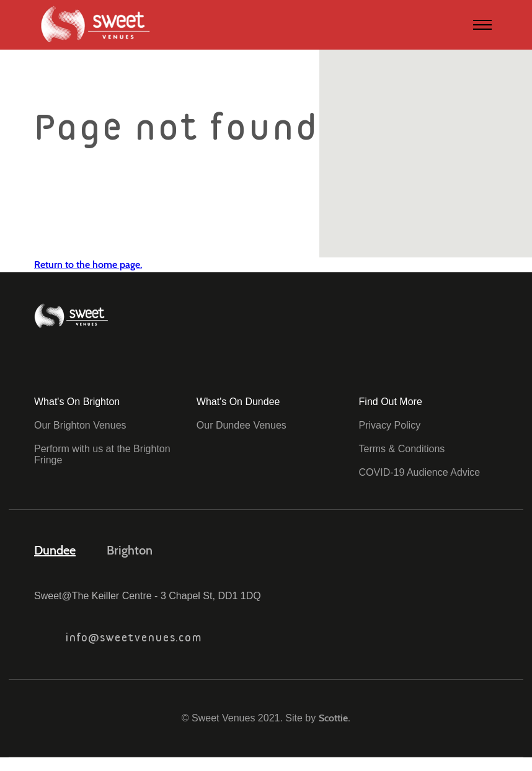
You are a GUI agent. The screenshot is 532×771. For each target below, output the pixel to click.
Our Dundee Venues (242, 425)
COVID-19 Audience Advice (420, 472)
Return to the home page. (88, 265)
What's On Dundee (238, 402)
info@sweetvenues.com (118, 637)
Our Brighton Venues (80, 425)
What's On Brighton (77, 402)
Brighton (130, 550)
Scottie (333, 718)
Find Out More (391, 402)
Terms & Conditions (402, 449)
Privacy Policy (390, 425)
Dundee (55, 550)
